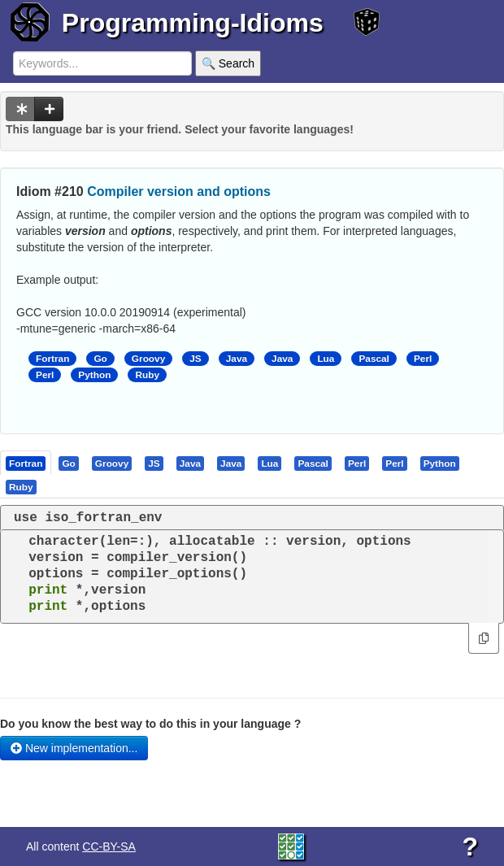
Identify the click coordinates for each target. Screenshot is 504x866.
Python (94, 375)
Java (237, 359)
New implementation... (74, 748)
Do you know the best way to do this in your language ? (150, 724)
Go (100, 359)
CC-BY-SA (109, 846)
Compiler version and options (179, 191)
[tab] (26, 463)
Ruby (147, 375)
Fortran (52, 359)
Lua (326, 359)
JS (195, 359)
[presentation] (26, 463)
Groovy (148, 359)
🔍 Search (228, 63)
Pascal (374, 359)
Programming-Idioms (193, 23)
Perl (423, 359)
